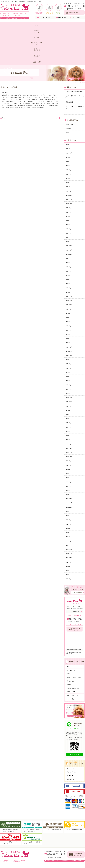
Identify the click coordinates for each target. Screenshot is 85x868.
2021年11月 (69, 326)
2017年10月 (69, 541)
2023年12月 (69, 217)
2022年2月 (69, 313)
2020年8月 (69, 392)
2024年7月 (69, 186)
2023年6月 (69, 243)
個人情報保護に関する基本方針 (75, 856)
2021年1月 (69, 370)
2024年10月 (69, 173)
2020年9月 (69, 387)
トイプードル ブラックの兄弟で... (74, 56)
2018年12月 (69, 479)
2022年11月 (69, 274)
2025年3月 (69, 151)
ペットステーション (72, 756)
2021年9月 (69, 335)
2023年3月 (69, 256)
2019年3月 (69, 466)
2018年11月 (69, 484)
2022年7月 (69, 291)
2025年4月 (69, 147)
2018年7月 (69, 501)
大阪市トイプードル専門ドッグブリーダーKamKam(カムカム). (40, 867)
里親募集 (69, 668)
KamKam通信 (62, 18)
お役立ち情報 (76, 18)
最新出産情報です (71, 68)
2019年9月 (69, 440)
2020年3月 (69, 414)
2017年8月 (69, 549)
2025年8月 (69, 129)
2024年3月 (69, 204)
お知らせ (68, 95)
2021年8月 (69, 339)
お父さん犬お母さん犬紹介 (38, 25)
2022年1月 (69, 317)
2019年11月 (69, 431)
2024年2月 (69, 208)
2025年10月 (69, 120)
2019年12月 (69, 427)
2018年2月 (69, 523)
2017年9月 (69, 545)
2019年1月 (69, 475)
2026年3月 (69, 116)
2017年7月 (69, 554)
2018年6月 (69, 506)
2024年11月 (69, 169)
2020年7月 (69, 396)
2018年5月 (69, 510)
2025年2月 (69, 155)
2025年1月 (69, 160)
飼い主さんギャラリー (53, 25)
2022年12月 (69, 269)
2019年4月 (69, 462)
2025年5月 (69, 142)
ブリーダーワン (71, 759)
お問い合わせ (70, 853)
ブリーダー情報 (75, 595)
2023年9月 (69, 230)
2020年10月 (69, 383)
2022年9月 (69, 282)
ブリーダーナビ (71, 752)
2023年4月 (69, 252)
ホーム (5, 25)
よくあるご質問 (77, 25)
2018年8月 (69, 497)
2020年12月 (69, 374)
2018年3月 (69, 519)
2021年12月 (69, 322)
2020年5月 (69, 405)
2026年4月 (69, 112)
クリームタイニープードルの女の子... (74, 73)
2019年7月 (69, 449)
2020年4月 (69, 409)
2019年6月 (69, 453)
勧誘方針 (68, 859)
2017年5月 (69, 563)
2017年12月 (69, 532)
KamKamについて (14, 25)
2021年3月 (69, 361)
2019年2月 (69, 471)
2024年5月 (69, 195)
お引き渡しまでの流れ (64, 25)
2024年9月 (69, 177)
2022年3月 (69, 309)
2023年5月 (69, 247)
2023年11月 (69, 221)
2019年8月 (69, 444)
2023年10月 (69, 225)
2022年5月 (69, 300)
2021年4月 (69, 357)
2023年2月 (69, 261)
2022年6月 (69, 296)
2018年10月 (69, 488)
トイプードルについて (46, 18)
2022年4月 (69, 304)
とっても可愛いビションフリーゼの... (74, 62)
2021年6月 (69, 348)
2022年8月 (69, 287)
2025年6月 (69, 138)
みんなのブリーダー (72, 763)
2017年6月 (69, 558)
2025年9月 (69, 125)
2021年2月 (69, 366)
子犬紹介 (24, 25)
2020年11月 (69, 379)
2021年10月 (69, 331)
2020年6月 (69, 401)
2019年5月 (69, 458)
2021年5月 (69, 352)
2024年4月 (69, 199)
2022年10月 (69, 278)
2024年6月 (69, 190)
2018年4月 (69, 514)
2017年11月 (69, 536)
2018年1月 (69, 528)
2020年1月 (69, 422)
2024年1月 (69, 212)
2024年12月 (69, 164)
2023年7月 (69, 239)
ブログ (68, 100)
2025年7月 (69, 134)
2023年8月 (69, 234)
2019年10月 (69, 436)
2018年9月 (69, 493)
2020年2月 (69, 418)
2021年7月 (69, 344)
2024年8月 (69, 182)
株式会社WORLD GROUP (73, 862)
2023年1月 (69, 265)
